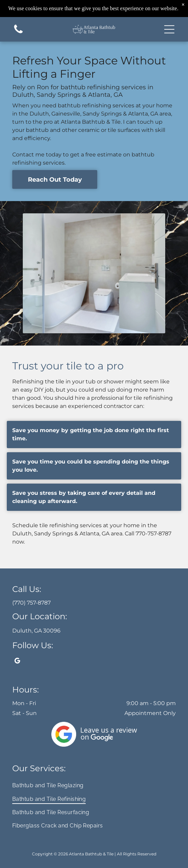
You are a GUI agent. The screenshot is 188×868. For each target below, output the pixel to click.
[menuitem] (94, 785)
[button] (169, 29)
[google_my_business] (17, 662)
